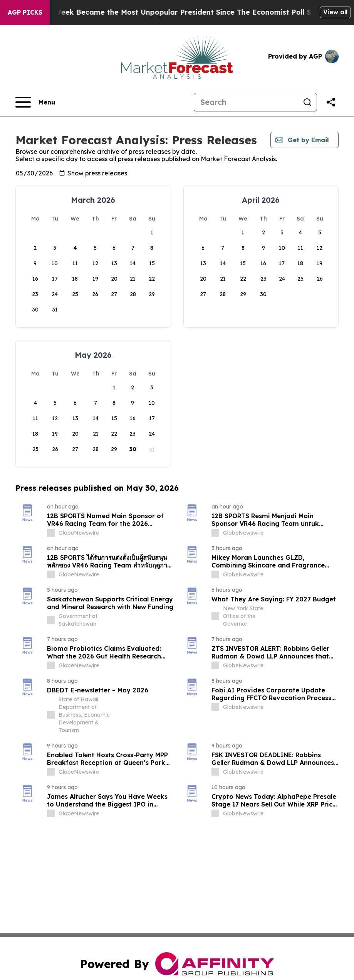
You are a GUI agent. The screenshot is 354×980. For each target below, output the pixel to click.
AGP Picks (25, 12)
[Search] (246, 102)
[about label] (51, 533)
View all (335, 12)
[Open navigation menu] (35, 102)
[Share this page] (331, 102)
